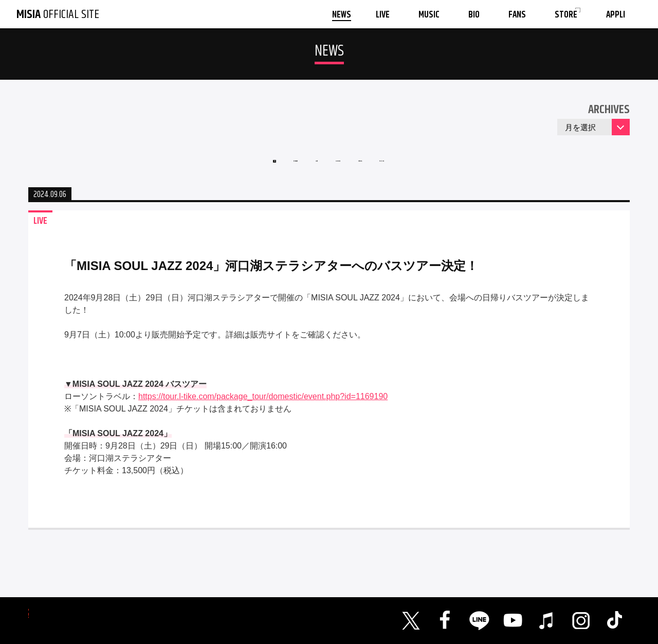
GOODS (348, 169)
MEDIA (398, 169)
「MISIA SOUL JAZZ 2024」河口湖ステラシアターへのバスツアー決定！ (271, 281)
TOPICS (448, 169)
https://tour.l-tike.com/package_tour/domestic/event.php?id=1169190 (263, 411)
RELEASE (252, 169)
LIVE (301, 169)
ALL (203, 169)
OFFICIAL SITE (58, 14)
